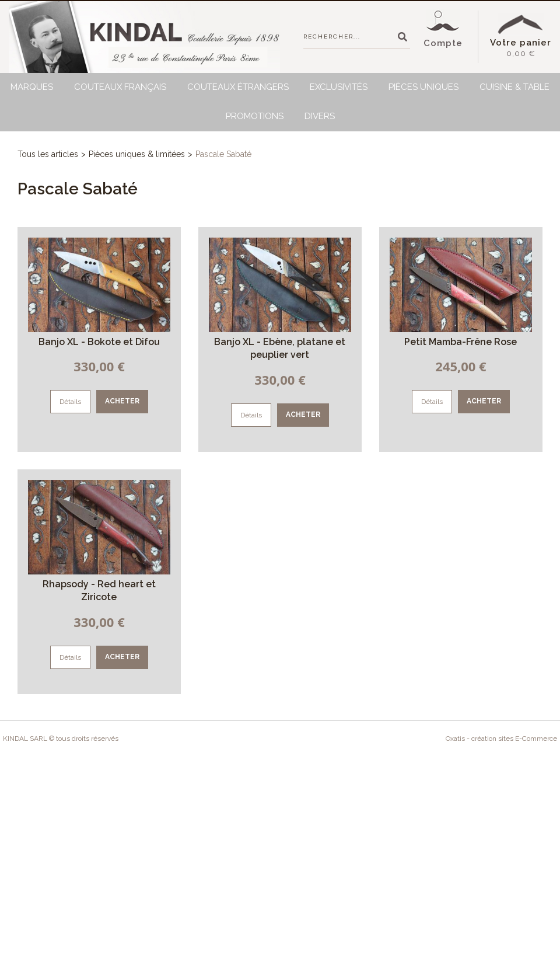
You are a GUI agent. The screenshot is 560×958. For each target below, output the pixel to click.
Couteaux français (120, 87)
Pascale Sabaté (223, 154)
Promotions (255, 116)
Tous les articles (48, 154)
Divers (320, 116)
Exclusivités (339, 87)
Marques (32, 87)
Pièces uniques (423, 87)
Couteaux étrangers (238, 87)
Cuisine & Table (514, 87)
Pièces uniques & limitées (137, 154)
